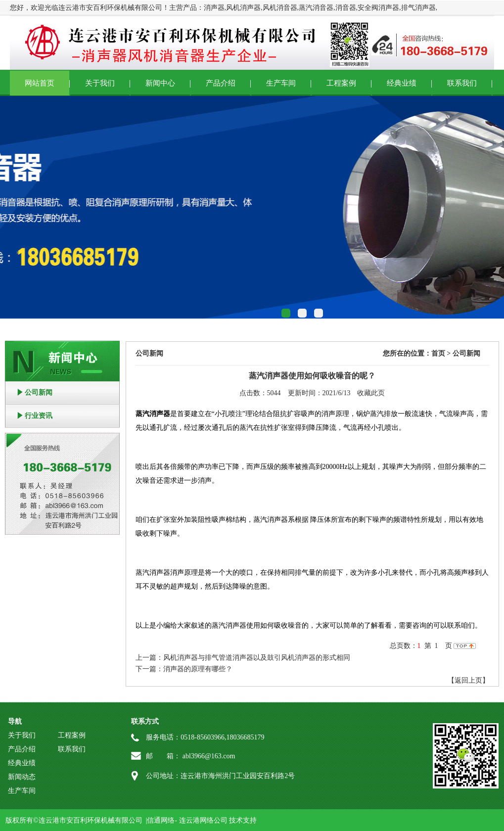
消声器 (214, 8)
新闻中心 (160, 83)
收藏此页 (371, 393)
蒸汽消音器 (316, 8)
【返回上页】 (468, 680)
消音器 (346, 8)
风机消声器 (243, 8)
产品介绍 (221, 83)
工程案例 (341, 83)
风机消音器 (280, 8)
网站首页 (40, 83)
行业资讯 (39, 416)
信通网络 (161, 820)
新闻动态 (22, 777)
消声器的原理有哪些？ (198, 669)
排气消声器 (418, 8)
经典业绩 (402, 83)
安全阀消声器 (378, 8)
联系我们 (462, 83)
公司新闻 (39, 392)
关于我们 (100, 83)
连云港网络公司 (203, 820)
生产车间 (281, 83)
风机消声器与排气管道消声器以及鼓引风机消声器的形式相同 (257, 658)
